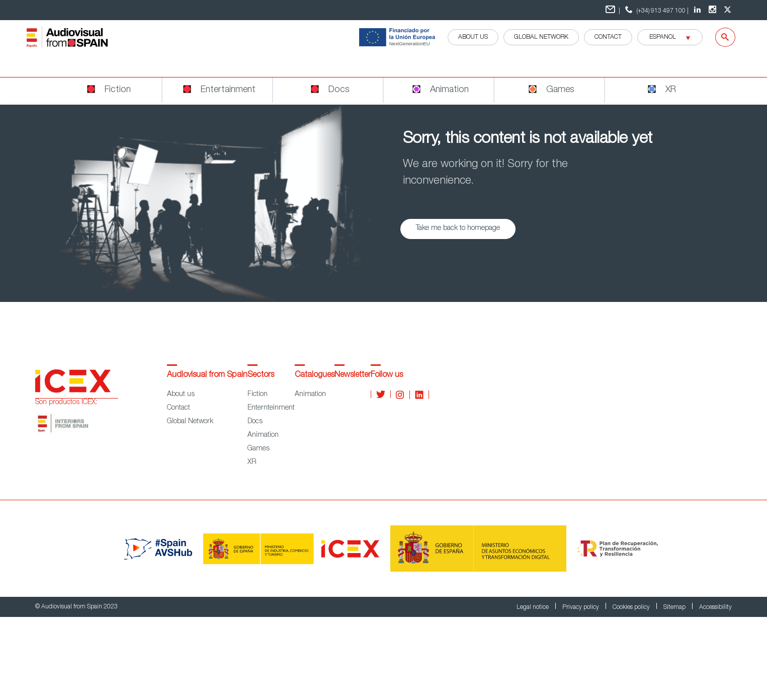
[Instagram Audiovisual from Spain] (714, 10)
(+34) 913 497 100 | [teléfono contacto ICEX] (656, 10)
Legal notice (533, 607)
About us (181, 395)
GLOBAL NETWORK (541, 37)
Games (259, 449)
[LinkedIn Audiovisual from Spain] (699, 10)
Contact (608, 37)
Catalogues (315, 375)
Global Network (190, 422)
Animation (263, 435)
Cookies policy (632, 607)
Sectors (261, 375)
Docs (255, 422)
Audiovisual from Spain (207, 375)
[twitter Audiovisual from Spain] (729, 10)
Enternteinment (271, 408)
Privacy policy (581, 607)
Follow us (387, 375)
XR (252, 462)
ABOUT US (473, 37)
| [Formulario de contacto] (613, 10)
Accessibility (715, 607)
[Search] (719, 37)
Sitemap (675, 607)
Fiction (258, 395)
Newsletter (353, 375)
